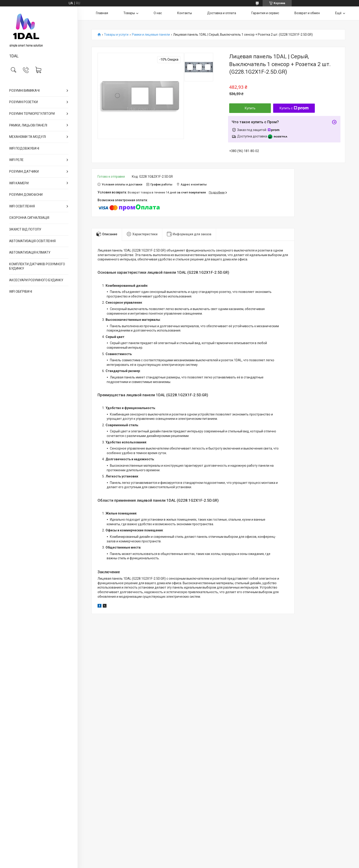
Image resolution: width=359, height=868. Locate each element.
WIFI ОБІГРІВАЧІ (21, 292)
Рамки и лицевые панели (151, 35)
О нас (158, 13)
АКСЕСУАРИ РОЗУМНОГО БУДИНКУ (36, 280)
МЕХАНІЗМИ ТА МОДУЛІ (27, 137)
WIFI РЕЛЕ (16, 160)
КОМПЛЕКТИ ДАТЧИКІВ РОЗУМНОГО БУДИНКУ (37, 266)
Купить (250, 108)
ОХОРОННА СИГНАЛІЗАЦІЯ (29, 218)
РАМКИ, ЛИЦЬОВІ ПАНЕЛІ (28, 125)
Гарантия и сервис (265, 13)
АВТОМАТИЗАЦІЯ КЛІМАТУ (30, 252)
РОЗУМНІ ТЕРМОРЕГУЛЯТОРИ (32, 114)
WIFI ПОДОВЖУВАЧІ (24, 148)
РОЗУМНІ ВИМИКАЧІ (24, 91)
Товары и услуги (116, 35)
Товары (129, 13)
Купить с (294, 108)
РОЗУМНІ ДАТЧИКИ (24, 171)
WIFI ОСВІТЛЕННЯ (22, 206)
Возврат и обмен (307, 13)
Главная (102, 13)
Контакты (185, 13)
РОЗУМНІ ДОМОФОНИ (26, 195)
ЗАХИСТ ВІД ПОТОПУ (25, 229)
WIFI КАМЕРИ (19, 183)
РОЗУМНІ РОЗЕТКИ (23, 102)
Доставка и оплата (222, 13)
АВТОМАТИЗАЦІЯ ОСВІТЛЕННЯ (32, 241)
